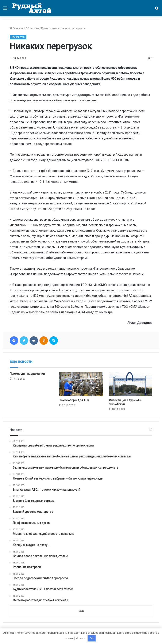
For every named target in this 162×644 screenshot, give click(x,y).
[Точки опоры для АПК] (81, 384)
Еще (81, 611)
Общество (32, 28)
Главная (16, 28)
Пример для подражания (27, 374)
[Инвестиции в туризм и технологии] (131, 384)
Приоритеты (49, 28)
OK (92, 638)
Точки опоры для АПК (74, 400)
